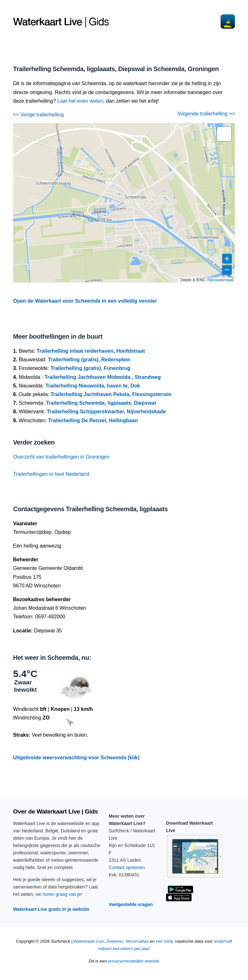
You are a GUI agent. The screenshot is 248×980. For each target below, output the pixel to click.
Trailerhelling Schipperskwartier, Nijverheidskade (106, 412)
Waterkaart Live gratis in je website (51, 909)
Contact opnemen (127, 867)
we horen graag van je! (59, 894)
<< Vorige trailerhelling (38, 115)
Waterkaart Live (89, 941)
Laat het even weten (80, 101)
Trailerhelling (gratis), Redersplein (89, 360)
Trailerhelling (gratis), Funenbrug (90, 368)
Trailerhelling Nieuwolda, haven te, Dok (93, 386)
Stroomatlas (137, 941)
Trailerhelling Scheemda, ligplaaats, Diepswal (101, 403)
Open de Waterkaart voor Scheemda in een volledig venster (85, 301)
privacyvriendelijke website (134, 961)
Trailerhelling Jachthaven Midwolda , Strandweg (103, 377)
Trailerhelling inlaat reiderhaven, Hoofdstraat (91, 351)
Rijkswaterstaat (220, 280)
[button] (224, 134)
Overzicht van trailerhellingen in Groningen (61, 457)
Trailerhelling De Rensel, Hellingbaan (93, 420)
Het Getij (164, 941)
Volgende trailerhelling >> (206, 114)
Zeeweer (115, 941)
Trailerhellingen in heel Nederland (51, 474)
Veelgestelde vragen (131, 904)
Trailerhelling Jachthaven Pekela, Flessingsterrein (111, 394)
